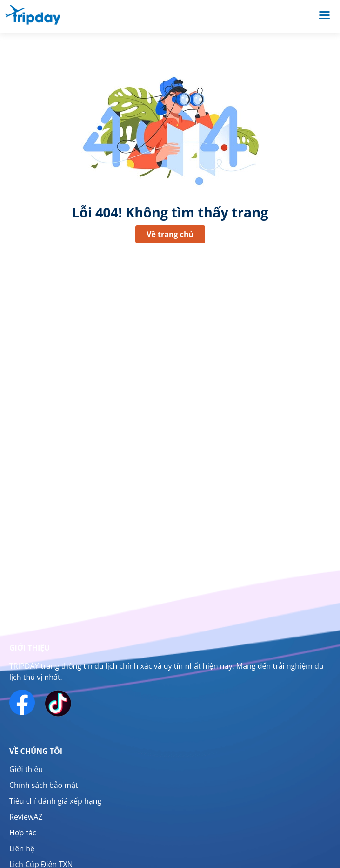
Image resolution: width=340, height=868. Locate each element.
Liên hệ (22, 848)
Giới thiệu (26, 769)
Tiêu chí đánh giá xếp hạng (55, 801)
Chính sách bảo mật (44, 785)
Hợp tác (23, 833)
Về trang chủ (170, 234)
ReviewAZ (26, 817)
